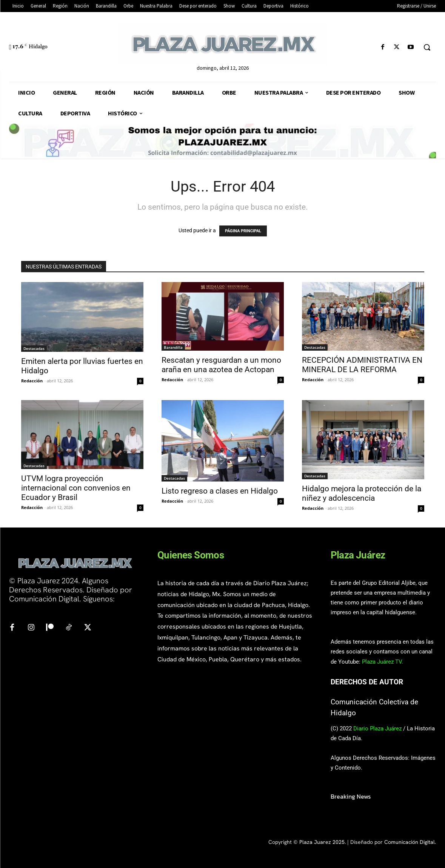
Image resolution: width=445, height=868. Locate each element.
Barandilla (173, 347)
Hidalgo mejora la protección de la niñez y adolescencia (362, 493)
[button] (427, 47)
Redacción (32, 381)
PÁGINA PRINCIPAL (243, 231)
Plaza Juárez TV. (383, 662)
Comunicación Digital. (410, 842)
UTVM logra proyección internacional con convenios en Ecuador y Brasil (76, 488)
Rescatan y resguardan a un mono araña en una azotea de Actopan (221, 365)
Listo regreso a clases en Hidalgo (220, 491)
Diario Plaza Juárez (377, 728)
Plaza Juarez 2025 (322, 842)
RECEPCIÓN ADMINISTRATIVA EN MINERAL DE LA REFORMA (362, 365)
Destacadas (34, 348)
